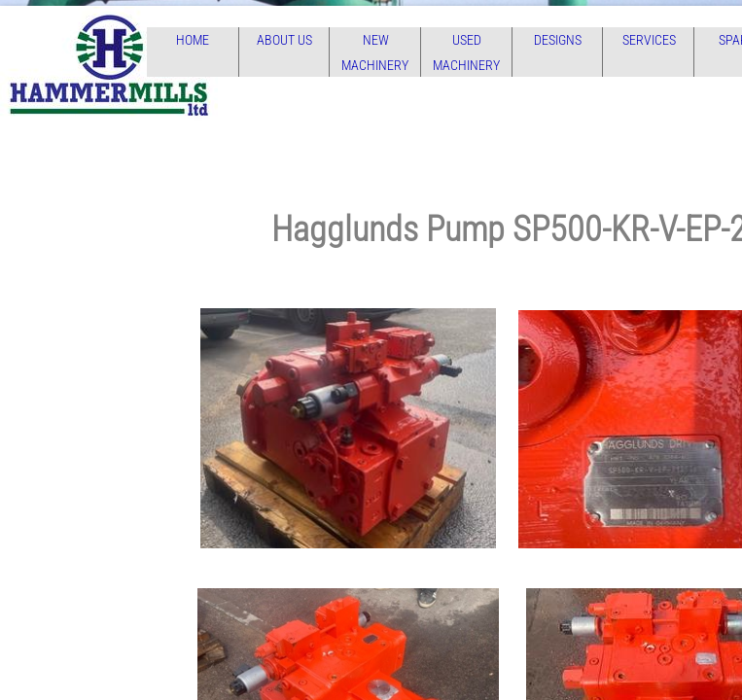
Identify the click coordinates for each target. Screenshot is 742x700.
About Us (284, 40)
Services (649, 40)
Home (193, 40)
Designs (558, 40)
